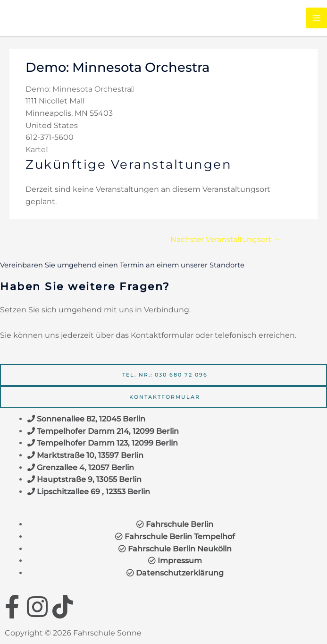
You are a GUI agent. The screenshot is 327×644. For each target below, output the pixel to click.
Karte (37, 150)
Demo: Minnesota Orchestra (78, 89)
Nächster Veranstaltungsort (226, 239)
